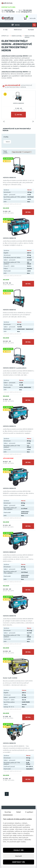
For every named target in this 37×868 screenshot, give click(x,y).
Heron (8, 142)
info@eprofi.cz (26, 12)
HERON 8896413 (9, 426)
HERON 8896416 (9, 238)
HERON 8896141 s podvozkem (15, 368)
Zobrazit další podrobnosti (12, 204)
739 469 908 (10, 12)
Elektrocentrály (17, 36)
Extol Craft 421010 (10, 678)
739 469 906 (27, 10)
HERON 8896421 (9, 552)
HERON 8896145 (9, 310)
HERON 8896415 (9, 488)
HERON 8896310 (9, 743)
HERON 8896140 (18, 103)
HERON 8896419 (9, 616)
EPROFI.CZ (5, 36)
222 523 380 (9, 10)
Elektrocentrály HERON (30, 37)
